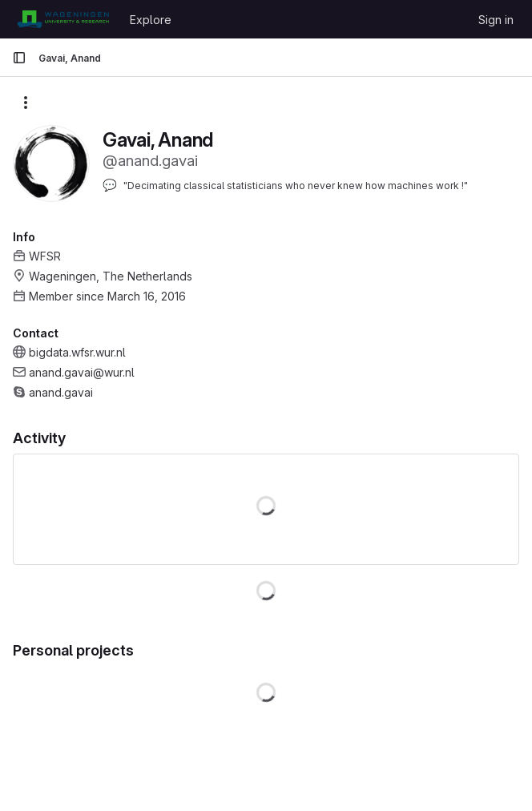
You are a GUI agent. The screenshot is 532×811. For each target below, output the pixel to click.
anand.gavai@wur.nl (82, 372)
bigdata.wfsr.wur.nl (77, 352)
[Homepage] (63, 19)
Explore (151, 20)
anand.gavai (61, 392)
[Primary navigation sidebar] (19, 58)
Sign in (496, 20)
